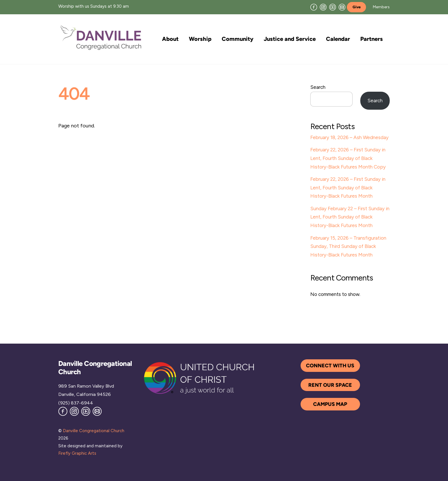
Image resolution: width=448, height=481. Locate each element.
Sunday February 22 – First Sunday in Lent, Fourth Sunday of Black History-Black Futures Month (350, 217)
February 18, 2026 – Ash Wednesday (349, 137)
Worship (200, 39)
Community (238, 39)
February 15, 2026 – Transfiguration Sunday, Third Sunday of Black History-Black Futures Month (348, 246)
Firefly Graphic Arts (77, 453)
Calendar (338, 39)
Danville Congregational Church (94, 431)
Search (318, 87)
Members (381, 7)
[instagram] (323, 7)
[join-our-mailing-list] (342, 7)
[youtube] (333, 7)
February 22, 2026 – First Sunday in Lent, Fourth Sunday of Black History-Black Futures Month (348, 188)
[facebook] (314, 7)
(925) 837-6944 (76, 403)
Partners (372, 39)
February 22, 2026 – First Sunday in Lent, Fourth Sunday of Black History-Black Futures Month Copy (348, 158)
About (170, 39)
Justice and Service (290, 39)
